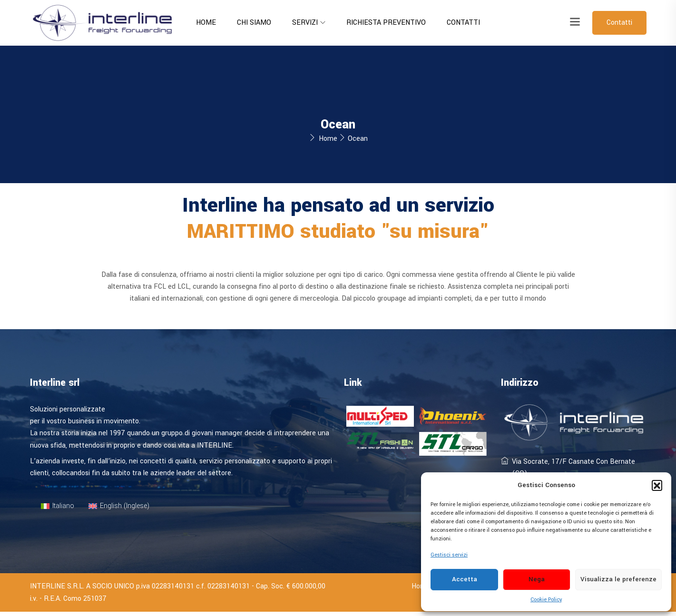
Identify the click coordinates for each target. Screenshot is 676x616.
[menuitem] (58, 511)
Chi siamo (254, 23)
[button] (657, 485)
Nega (537, 579)
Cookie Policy (546, 600)
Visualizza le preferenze (618, 579)
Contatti (463, 23)
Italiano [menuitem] (64, 510)
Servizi (305, 23)
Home (206, 23)
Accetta (465, 579)
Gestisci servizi (449, 555)
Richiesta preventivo (386, 23)
